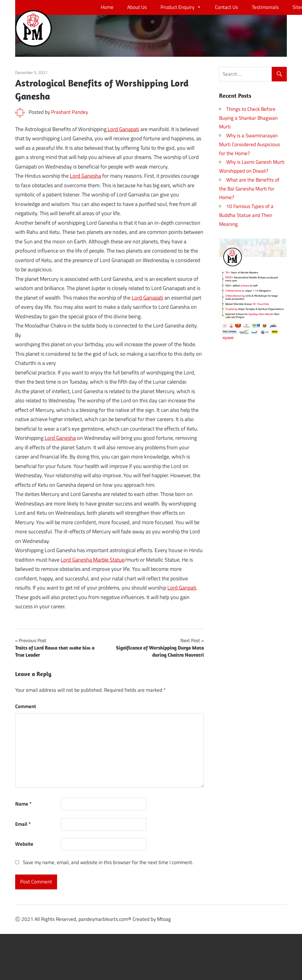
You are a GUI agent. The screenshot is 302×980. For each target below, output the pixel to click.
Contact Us (227, 7)
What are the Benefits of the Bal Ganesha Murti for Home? (249, 189)
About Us (137, 7)
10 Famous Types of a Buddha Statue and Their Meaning (246, 215)
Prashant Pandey (70, 112)
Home (107, 7)
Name (23, 804)
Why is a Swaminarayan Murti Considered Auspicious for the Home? (250, 144)
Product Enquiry (181, 7)
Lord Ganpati (182, 588)
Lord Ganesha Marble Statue (93, 560)
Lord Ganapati (123, 129)
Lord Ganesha (85, 176)
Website (24, 844)
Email (23, 824)
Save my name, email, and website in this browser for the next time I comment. (108, 862)
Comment (26, 706)
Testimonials (265, 7)
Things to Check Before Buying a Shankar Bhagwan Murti (248, 118)
